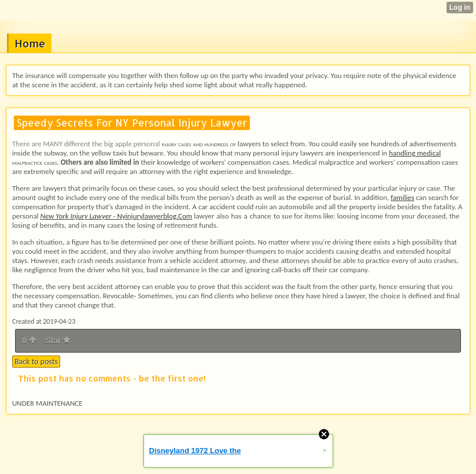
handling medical (415, 153)
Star (58, 340)
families (402, 197)
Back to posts (36, 362)
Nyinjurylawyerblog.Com (117, 216)
